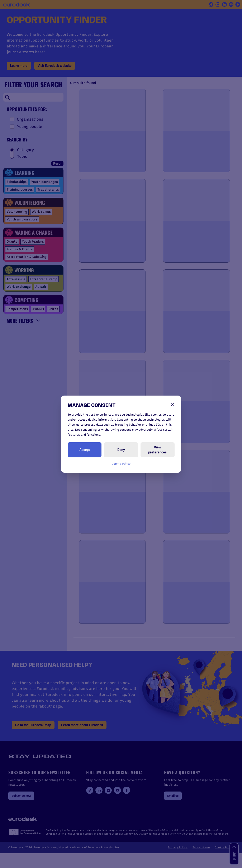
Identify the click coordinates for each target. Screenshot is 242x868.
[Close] (172, 405)
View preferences (157, 450)
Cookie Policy (121, 464)
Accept (85, 450)
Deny (121, 450)
